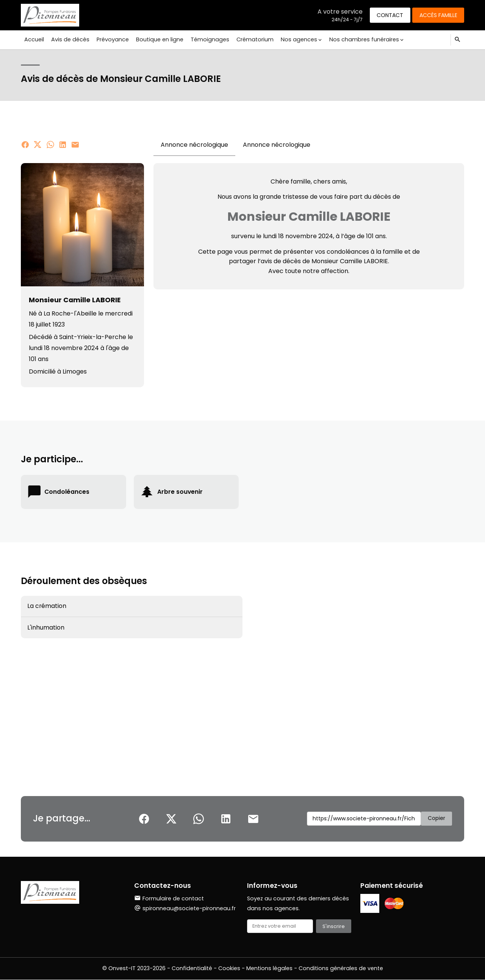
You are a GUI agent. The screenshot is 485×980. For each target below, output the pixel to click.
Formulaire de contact (169, 898)
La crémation (47, 606)
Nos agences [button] (295, 39)
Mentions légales (269, 969)
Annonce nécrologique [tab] (194, 145)
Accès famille (438, 15)
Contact (388, 15)
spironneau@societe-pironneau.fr (189, 908)
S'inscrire (334, 926)
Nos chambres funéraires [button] (359, 39)
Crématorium (252, 39)
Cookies (229, 969)
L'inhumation (46, 628)
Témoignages (207, 39)
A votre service (338, 11)
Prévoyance (111, 39)
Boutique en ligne (157, 39)
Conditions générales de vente (341, 969)
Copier (436, 818)
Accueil (34, 39)
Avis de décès (70, 39)
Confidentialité (192, 969)
